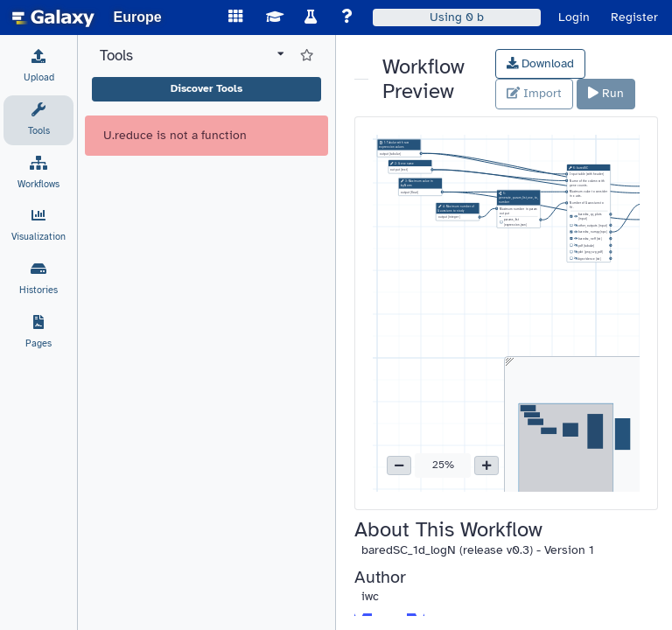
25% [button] (443, 465)
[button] (399, 465)
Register (634, 17)
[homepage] (53, 17)
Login (574, 17)
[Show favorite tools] (307, 56)
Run (606, 93)
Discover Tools (206, 88)
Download (541, 63)
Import (534, 93)
